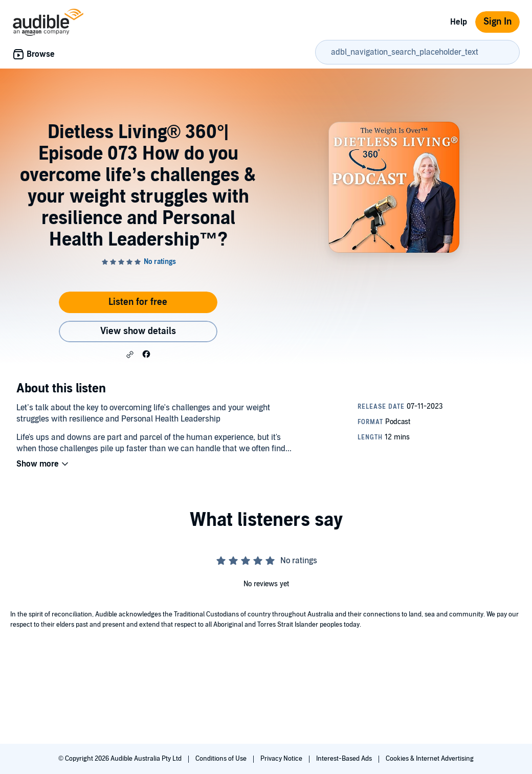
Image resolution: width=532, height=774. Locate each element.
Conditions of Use (222, 759)
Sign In (497, 22)
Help (459, 22)
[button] (130, 355)
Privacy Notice (282, 759)
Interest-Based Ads (345, 759)
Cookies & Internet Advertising (430, 759)
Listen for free (138, 302)
